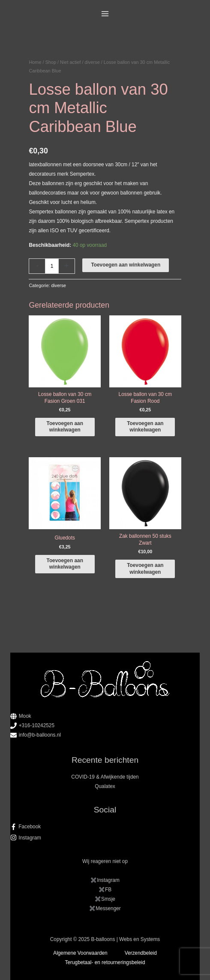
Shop (51, 62)
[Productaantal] (52, 266)
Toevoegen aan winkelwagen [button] (65, 427)
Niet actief (70, 62)
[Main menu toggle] (105, 14)
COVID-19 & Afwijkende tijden (105, 777)
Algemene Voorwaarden (80, 953)
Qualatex (105, 786)
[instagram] (105, 838)
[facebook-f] (105, 827)
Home (35, 62)
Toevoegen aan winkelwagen (126, 265)
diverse (92, 62)
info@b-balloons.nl (40, 735)
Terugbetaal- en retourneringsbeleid (105, 962)
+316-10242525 (37, 725)
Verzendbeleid (141, 953)
